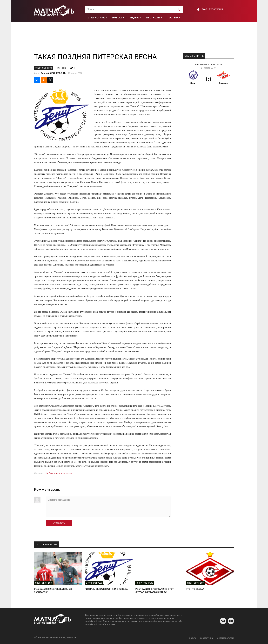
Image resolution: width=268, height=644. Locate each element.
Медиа (134, 17)
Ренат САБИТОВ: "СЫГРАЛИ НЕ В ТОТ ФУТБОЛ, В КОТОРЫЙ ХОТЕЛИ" (155, 591)
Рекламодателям (225, 638)
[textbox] (134, 9)
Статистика (96, 17)
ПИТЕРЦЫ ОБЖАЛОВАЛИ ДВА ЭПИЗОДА (106, 589)
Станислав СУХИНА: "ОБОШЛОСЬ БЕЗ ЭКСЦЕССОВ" (53, 591)
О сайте (192, 638)
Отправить (59, 523)
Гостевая (174, 17)
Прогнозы (153, 17)
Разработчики (206, 638)
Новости (118, 17)
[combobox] (134, 9)
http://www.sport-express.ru (58, 473)
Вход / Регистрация (212, 9)
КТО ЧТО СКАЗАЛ (195, 589)
